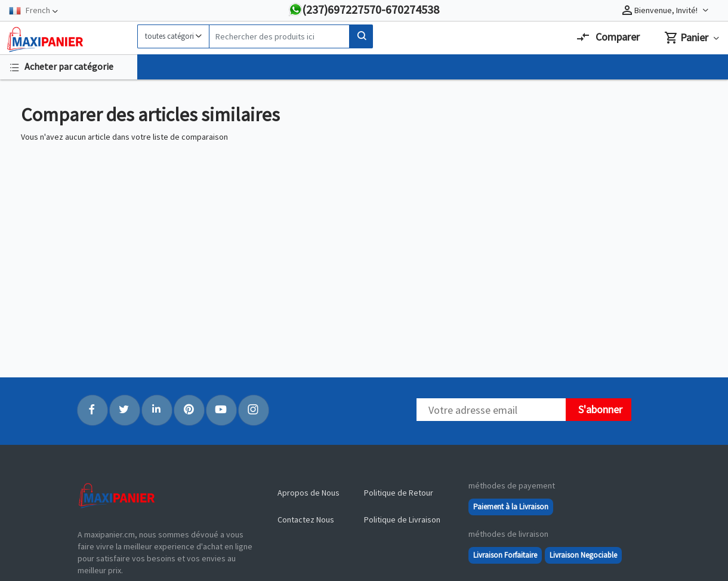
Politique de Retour (399, 493)
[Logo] (69, 39)
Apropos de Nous (309, 493)
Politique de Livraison (402, 519)
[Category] (173, 36)
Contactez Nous (306, 519)
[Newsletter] (491, 410)
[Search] (279, 36)
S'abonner (600, 409)
